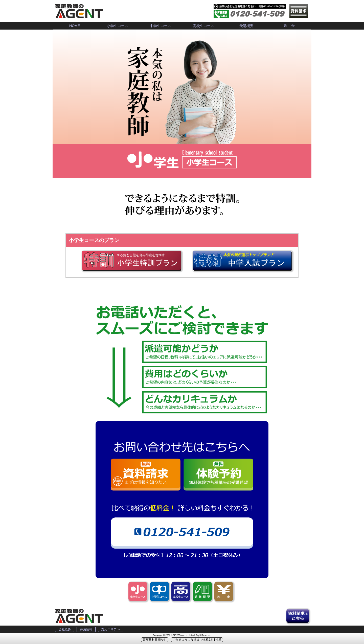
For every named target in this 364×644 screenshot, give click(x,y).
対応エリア (111, 629)
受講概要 (246, 26)
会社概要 (65, 629)
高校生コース (203, 26)
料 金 (289, 26)
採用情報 (86, 629)
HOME (75, 26)
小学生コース (118, 26)
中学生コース (161, 26)
